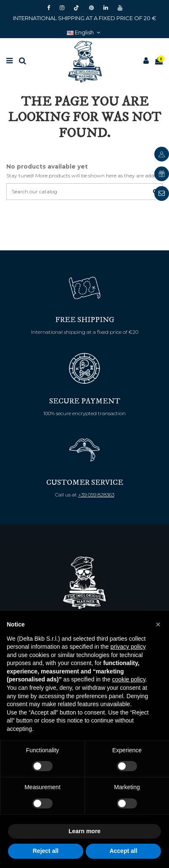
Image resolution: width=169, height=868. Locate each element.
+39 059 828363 (96, 495)
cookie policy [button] (129, 679)
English (84, 32)
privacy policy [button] (128, 647)
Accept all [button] (123, 851)
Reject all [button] (46, 851)
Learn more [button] (84, 831)
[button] (158, 624)
